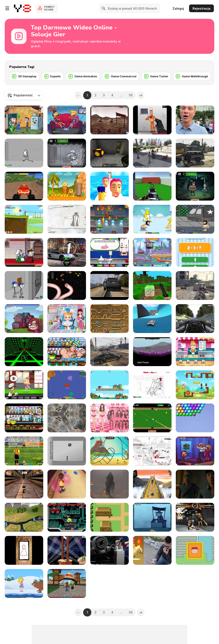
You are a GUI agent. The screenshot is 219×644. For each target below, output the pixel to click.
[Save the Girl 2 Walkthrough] (24, 583)
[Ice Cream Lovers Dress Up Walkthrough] (109, 418)
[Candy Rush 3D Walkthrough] (67, 484)
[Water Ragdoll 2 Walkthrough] (67, 451)
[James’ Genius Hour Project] (109, 517)
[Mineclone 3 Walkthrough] (152, 285)
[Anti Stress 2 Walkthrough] (24, 550)
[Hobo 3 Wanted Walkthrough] (195, 219)
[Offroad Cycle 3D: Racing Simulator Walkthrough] (24, 517)
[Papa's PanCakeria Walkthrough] (24, 385)
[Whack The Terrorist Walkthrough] (152, 451)
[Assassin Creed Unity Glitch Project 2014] (67, 418)
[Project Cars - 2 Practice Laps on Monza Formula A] (195, 319)
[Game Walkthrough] (192, 76)
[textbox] (24, 95)
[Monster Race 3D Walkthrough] (24, 186)
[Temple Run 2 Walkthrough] (152, 484)
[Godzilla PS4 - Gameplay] (109, 484)
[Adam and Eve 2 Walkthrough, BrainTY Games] (67, 186)
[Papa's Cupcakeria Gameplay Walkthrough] (109, 252)
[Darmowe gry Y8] (22, 8)
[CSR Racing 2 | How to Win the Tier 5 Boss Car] (67, 252)
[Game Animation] (83, 76)
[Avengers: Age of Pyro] (195, 484)
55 (131, 95)
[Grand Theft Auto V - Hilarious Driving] (109, 352)
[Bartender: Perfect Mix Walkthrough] (67, 352)
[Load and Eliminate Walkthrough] (152, 120)
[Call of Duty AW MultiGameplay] (195, 285)
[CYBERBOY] (195, 550)
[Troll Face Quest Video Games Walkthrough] (195, 451)
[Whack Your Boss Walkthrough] (152, 385)
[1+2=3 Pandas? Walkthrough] (195, 252)
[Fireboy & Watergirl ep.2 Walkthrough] (109, 319)
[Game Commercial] (121, 76)
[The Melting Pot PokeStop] (195, 120)
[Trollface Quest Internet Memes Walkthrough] (24, 319)
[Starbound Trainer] (152, 352)
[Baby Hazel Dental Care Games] (67, 319)
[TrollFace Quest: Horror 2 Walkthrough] (67, 153)
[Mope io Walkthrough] (67, 385)
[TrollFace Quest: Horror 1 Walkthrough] (195, 186)
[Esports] (53, 76)
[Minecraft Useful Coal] (109, 153)
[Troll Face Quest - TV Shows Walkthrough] (67, 120)
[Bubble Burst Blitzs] (195, 418)
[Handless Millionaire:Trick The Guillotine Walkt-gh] (67, 550)
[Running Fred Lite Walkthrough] (24, 484)
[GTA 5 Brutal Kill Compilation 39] (152, 153)
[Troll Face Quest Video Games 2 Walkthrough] (24, 120)
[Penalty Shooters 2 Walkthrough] (24, 451)
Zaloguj (178, 8)
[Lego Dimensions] (109, 550)
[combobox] (24, 95)
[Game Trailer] (156, 76)
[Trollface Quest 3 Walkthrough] (109, 120)
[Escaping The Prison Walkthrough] (24, 285)
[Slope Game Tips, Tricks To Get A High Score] (24, 352)
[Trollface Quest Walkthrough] (67, 219)
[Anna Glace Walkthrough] (195, 352)
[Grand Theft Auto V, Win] (152, 319)
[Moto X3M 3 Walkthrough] (109, 451)
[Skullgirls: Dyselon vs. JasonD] (195, 517)
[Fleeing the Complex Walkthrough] (24, 153)
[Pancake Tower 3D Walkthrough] (109, 186)
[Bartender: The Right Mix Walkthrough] (24, 418)
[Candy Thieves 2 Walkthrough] (195, 385)
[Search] (104, 8)
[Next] (141, 95)
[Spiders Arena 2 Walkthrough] (152, 186)
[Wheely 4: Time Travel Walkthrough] (152, 252)
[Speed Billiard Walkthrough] (152, 418)
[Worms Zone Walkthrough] (67, 285)
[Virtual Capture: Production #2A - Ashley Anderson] (152, 550)
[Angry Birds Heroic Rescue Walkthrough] (109, 385)
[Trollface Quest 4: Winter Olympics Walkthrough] (152, 517)
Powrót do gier (49, 8)
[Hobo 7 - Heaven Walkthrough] (152, 219)
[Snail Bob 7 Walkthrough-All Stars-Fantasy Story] (109, 219)
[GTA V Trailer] (109, 285)
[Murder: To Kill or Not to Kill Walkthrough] (24, 252)
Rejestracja (201, 8)
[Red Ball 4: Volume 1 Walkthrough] (24, 219)
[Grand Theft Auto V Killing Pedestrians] (195, 153)
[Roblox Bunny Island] (67, 583)
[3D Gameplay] (24, 76)
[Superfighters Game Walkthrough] (67, 517)
